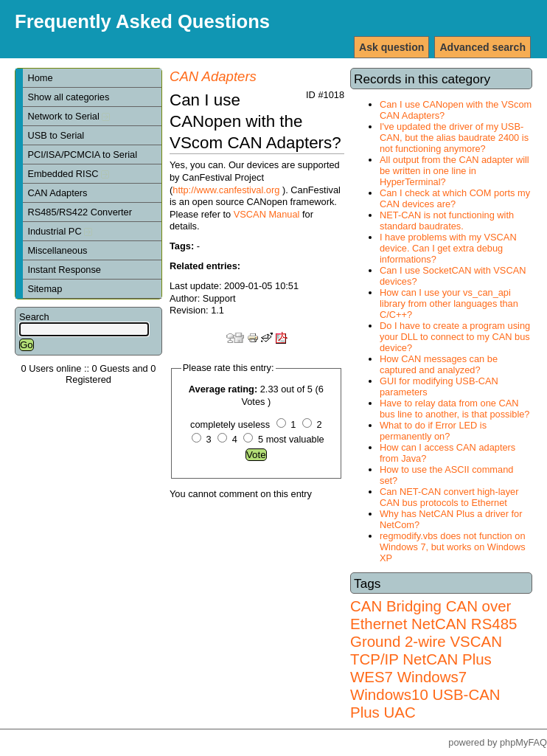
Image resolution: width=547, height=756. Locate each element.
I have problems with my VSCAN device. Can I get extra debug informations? (448, 248)
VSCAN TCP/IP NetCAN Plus (426, 650)
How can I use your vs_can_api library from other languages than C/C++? (449, 304)
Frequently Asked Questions (142, 21)
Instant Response (64, 270)
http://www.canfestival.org (226, 190)
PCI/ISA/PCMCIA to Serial (82, 155)
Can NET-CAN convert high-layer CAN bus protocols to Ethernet (449, 497)
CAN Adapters (57, 193)
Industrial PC (60, 231)
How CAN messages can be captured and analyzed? (439, 364)
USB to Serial (56, 135)
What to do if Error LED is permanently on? (433, 431)
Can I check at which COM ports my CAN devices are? (455, 198)
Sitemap (45, 289)
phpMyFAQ (523, 742)
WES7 (372, 677)
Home (40, 78)
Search (34, 317)
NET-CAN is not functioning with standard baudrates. (447, 221)
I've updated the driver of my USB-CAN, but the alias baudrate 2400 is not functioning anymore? (454, 138)
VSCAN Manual (267, 214)
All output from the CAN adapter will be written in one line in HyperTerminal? (454, 171)
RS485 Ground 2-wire (433, 632)
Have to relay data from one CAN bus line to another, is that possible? (454, 409)
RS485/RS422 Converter (80, 212)
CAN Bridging (396, 606)
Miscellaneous (57, 250)
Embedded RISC (68, 174)
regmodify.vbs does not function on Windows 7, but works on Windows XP (453, 547)
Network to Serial (69, 116)
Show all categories (68, 97)
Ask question (391, 47)
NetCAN (439, 624)
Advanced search (482, 47)
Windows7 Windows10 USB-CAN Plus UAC (425, 694)
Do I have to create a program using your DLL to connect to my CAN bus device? (455, 337)
